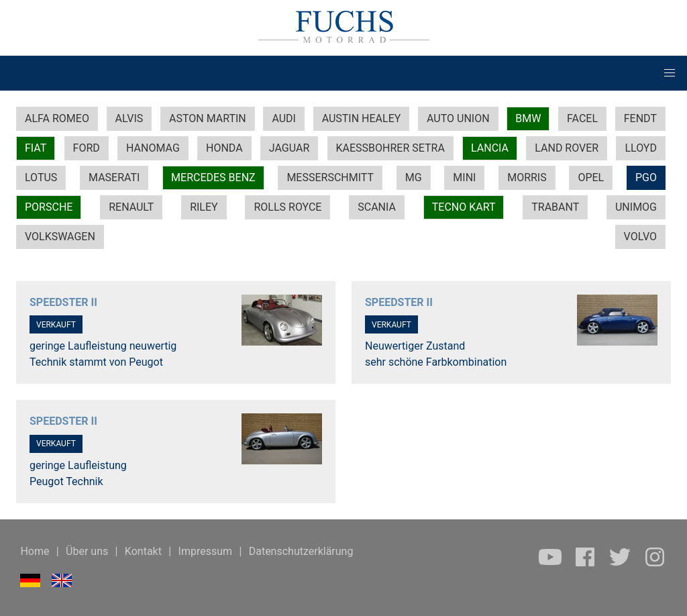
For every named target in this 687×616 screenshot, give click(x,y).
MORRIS (527, 177)
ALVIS (129, 118)
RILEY (204, 207)
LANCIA (490, 148)
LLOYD (641, 148)
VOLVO (640, 237)
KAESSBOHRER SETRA (390, 148)
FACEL (582, 118)
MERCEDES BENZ (213, 177)
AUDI (284, 118)
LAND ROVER (567, 148)
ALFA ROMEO (57, 118)
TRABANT (555, 207)
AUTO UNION (458, 118)
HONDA (224, 148)
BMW (528, 118)
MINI (464, 177)
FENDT (640, 118)
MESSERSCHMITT (330, 177)
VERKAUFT (56, 325)
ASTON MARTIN (208, 118)
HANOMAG (153, 148)
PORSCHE (49, 207)
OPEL (591, 177)
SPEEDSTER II (63, 302)
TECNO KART (464, 207)
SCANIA (377, 207)
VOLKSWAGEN (60, 237)
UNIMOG (636, 207)
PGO (646, 177)
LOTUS (41, 177)
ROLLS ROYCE (287, 207)
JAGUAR (289, 148)
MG (414, 177)
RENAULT (131, 207)
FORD (87, 148)
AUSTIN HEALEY (362, 118)
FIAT (36, 148)
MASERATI (114, 177)
